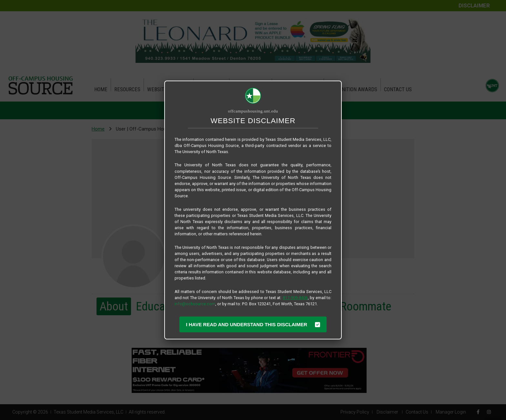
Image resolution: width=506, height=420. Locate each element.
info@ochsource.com (195, 304)
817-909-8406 (295, 298)
